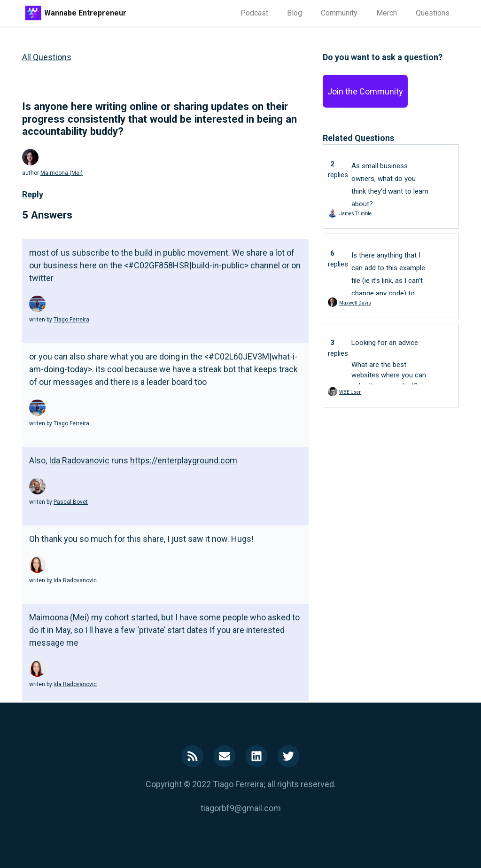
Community (339, 13)
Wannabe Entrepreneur (85, 13)
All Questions (47, 57)
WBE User (350, 392)
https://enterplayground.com (184, 460)
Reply (33, 194)
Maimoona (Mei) (62, 173)
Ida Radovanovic (79, 460)
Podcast (254, 13)
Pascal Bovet (71, 502)
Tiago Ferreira (71, 320)
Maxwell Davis (355, 303)
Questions (433, 13)
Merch (387, 13)
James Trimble (355, 214)
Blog (295, 13)
